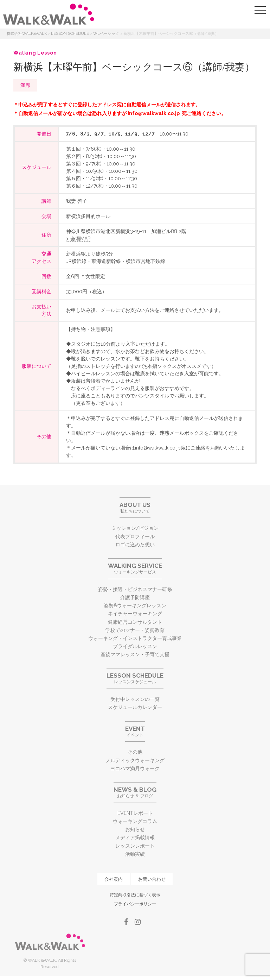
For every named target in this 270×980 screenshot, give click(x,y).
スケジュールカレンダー (135, 707)
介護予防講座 (135, 597)
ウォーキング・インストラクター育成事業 (135, 638)
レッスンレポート (135, 846)
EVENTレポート (135, 813)
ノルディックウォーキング (135, 760)
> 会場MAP (78, 239)
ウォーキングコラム (135, 821)
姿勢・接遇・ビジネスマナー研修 (135, 589)
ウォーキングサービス (135, 568)
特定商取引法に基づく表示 (135, 895)
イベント (135, 731)
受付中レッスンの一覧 (135, 699)
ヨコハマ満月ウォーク (135, 768)
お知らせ (135, 829)
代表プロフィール (135, 536)
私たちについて (135, 507)
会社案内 (114, 879)
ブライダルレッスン (135, 646)
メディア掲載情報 (135, 837)
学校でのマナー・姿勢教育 (135, 630)
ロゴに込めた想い (135, 545)
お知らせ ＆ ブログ (135, 792)
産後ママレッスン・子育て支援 (135, 654)
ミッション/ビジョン (135, 528)
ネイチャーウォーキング (135, 614)
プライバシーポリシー (135, 904)
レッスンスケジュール (135, 678)
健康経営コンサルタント (135, 622)
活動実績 (135, 854)
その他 (135, 752)
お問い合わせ (152, 879)
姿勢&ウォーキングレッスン (135, 605)
